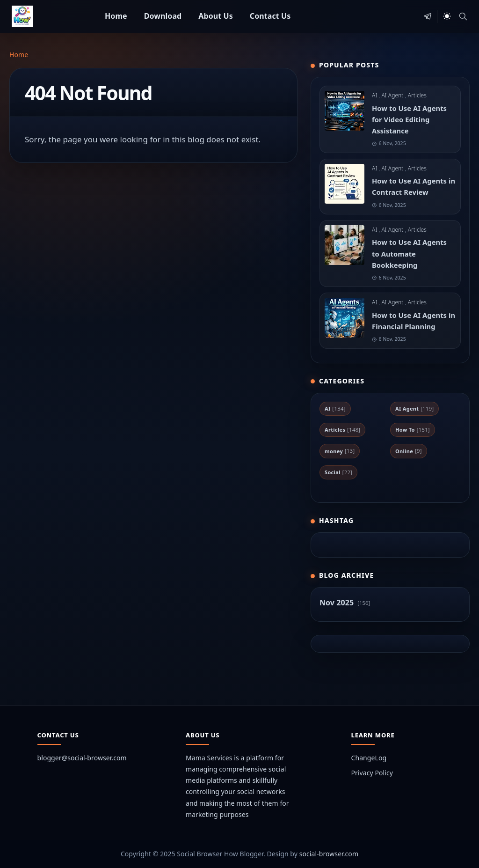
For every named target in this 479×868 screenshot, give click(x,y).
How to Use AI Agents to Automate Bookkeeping (409, 254)
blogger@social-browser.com (82, 758)
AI (375, 95)
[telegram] (428, 16)
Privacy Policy (372, 773)
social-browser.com (329, 854)
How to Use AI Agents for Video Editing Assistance (409, 120)
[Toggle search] (463, 16)
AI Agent (393, 95)
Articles (417, 95)
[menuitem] (116, 16)
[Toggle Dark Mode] (447, 16)
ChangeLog (369, 758)
